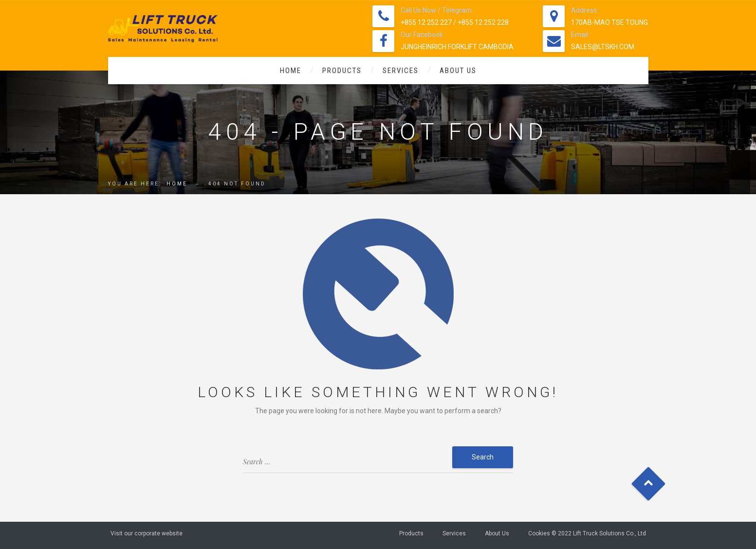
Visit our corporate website (147, 533)
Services (401, 71)
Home (291, 71)
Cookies (539, 533)
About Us (458, 71)
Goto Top (648, 484)
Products (342, 71)
